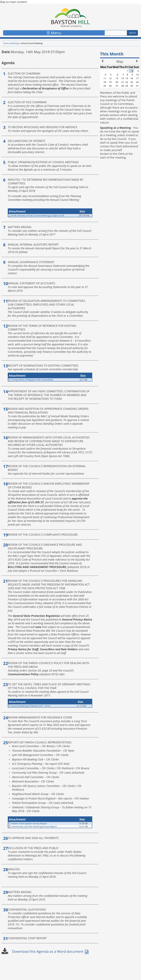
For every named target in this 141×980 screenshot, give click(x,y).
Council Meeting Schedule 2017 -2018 (31, 706)
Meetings (15, 43)
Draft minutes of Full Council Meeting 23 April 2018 (38, 215)
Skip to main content (13, 2)
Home (6, 43)
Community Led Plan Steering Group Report (34, 826)
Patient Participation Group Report (29, 823)
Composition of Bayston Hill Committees (32, 380)
